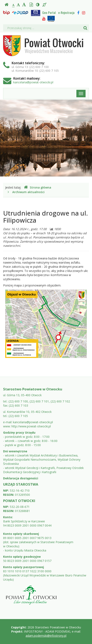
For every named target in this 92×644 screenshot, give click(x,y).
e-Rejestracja (66, 12)
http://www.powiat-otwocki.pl (31, 426)
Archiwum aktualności (28, 192)
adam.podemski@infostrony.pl (46, 636)
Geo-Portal (49, 12)
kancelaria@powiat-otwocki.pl (33, 82)
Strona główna (38, 187)
